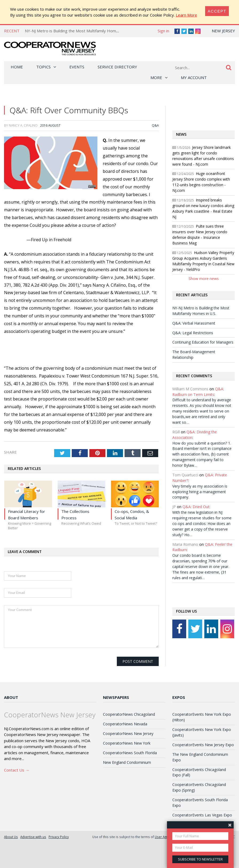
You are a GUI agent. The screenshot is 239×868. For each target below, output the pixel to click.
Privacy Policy (59, 837)
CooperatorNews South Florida (130, 753)
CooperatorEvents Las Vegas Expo (202, 815)
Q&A (155, 125)
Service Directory (117, 67)
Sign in (163, 31)
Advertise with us (33, 837)
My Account (194, 77)
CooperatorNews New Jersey (128, 733)
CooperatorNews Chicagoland (129, 714)
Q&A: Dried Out (196, 507)
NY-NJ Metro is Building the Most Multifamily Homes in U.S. (79, 31)
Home (17, 67)
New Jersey (223, 31)
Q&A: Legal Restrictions (193, 333)
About (11, 697)
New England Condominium (127, 762)
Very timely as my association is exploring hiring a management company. (200, 492)
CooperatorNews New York (127, 743)
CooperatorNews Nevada (125, 724)
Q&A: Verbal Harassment (194, 323)
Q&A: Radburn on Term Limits (198, 392)
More (156, 77)
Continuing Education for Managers (203, 342)
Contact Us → (17, 770)
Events (77, 67)
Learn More (186, 15)
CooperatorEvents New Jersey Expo (203, 745)
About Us (11, 837)
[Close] (217, 11)
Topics (43, 67)
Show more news (204, 279)
